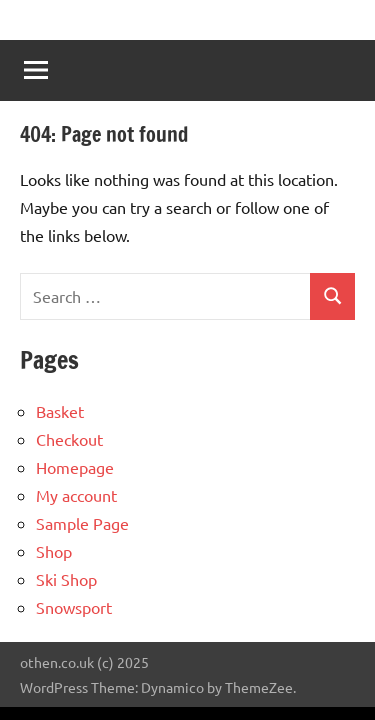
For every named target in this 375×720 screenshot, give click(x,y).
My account (76, 495)
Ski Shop (66, 579)
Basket (60, 411)
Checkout (69, 439)
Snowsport (74, 607)
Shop (54, 551)
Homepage (75, 467)
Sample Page (82, 523)
